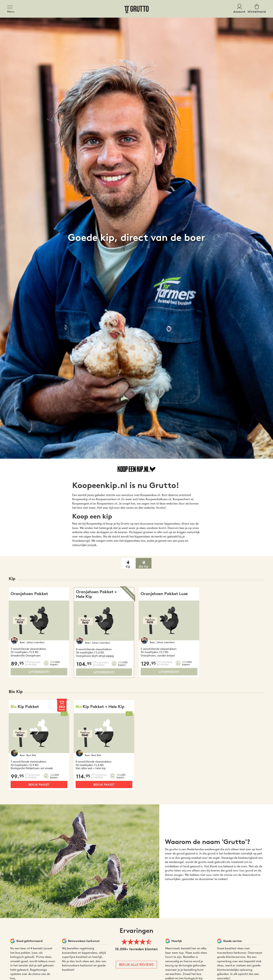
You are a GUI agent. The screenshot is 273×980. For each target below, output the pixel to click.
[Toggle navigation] (11, 6)
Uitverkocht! (39, 672)
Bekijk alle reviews (136, 964)
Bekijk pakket (39, 784)
